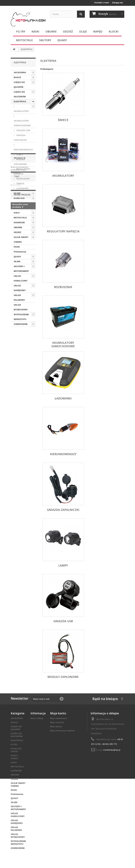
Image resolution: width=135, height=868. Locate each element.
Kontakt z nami (102, 3)
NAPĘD (98, 31)
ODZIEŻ (68, 31)
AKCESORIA (20, 72)
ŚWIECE (20, 184)
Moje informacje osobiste (62, 731)
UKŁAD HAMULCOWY (21, 278)
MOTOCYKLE (24, 40)
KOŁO (17, 213)
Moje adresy (56, 727)
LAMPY (20, 155)
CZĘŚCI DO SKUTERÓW (20, 94)
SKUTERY (45, 40)
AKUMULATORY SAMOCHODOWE (22, 123)
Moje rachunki (57, 722)
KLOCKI (114, 31)
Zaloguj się (117, 3)
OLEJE (83, 31)
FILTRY (21, 31)
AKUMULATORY (21, 111)
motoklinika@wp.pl (112, 750)
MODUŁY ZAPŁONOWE (20, 162)
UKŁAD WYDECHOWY (21, 307)
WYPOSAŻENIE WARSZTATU (21, 317)
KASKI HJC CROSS (19, 201)
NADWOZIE (19, 223)
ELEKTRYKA (20, 102)
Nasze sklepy (37, 718)
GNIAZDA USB (23, 130)
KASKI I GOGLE (21, 208)
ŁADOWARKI (22, 188)
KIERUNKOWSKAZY (23, 150)
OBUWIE (51, 31)
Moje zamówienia (59, 718)
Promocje (20, 336)
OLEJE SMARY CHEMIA (21, 240)
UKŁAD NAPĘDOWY (20, 288)
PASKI (17, 247)
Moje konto (58, 713)
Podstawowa (20, 252)
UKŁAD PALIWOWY (19, 298)
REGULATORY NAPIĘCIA (22, 171)
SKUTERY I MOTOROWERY (21, 269)
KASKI (35, 31)
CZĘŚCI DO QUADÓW (19, 85)
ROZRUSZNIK (23, 179)
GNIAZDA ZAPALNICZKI (20, 138)
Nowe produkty (23, 382)
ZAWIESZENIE (21, 324)
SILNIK (17, 261)
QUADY (62, 40)
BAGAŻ (17, 77)
